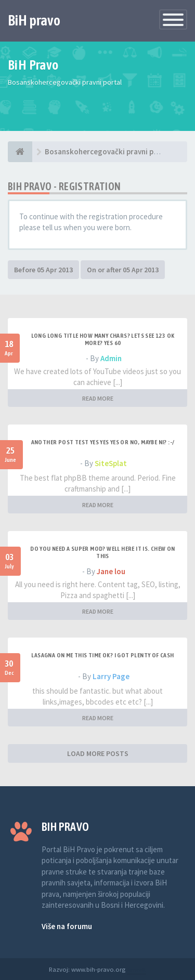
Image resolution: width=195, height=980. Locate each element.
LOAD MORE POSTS (98, 753)
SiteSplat (111, 463)
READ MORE (98, 398)
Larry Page (111, 676)
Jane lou (111, 571)
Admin (111, 358)
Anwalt (136, 969)
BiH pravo (34, 20)
